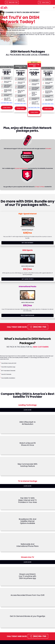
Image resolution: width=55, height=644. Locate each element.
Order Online (44, 2)
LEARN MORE (27, 410)
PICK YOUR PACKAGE (28, 315)
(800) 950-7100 (38, 327)
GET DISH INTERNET (27, 243)
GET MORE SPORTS (28, 279)
